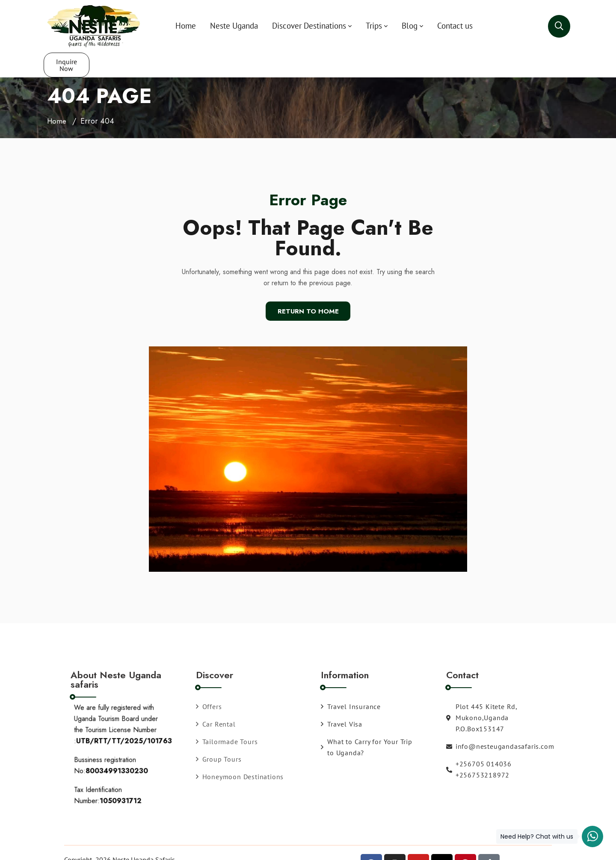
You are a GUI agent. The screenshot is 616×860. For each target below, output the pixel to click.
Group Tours (219, 734)
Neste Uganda (218, 26)
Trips (358, 26)
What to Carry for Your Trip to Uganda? (367, 722)
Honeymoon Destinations (240, 752)
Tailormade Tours (227, 717)
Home (170, 26)
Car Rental (216, 699)
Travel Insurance (351, 682)
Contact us (439, 26)
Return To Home (308, 286)
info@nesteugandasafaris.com (483, 721)
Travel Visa (342, 699)
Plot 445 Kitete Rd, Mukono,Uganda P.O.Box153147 (482, 693)
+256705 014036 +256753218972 (479, 745)
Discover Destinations (293, 26)
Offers (209, 682)
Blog (394, 26)
